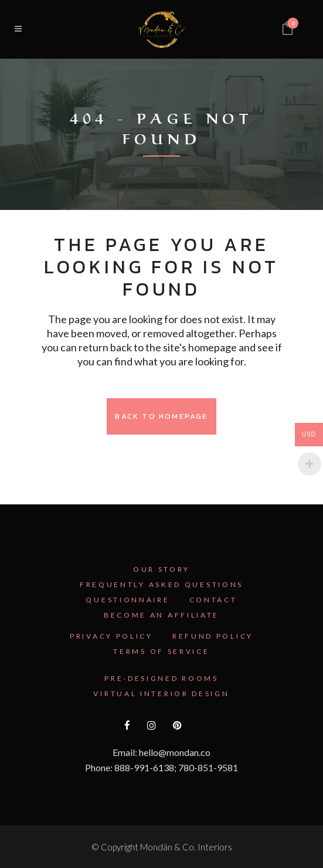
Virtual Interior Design (161, 694)
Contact (213, 600)
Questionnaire (127, 600)
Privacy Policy (111, 636)
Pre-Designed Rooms (161, 678)
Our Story (161, 569)
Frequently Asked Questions (161, 584)
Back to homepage (161, 416)
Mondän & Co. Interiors (186, 847)
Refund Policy (213, 636)
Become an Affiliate (161, 615)
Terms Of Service (161, 651)
